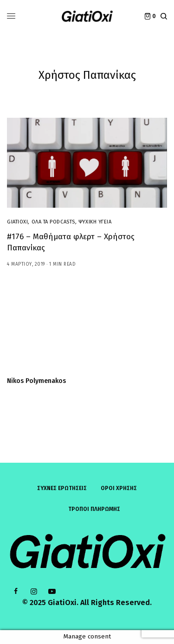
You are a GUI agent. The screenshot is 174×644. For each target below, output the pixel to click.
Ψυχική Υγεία (95, 222)
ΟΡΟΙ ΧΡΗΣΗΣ (119, 488)
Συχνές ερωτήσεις (62, 488)
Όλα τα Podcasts (53, 222)
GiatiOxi (17, 222)
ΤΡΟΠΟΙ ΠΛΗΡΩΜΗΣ (94, 509)
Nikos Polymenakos (36, 381)
